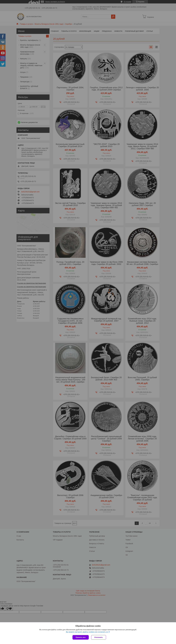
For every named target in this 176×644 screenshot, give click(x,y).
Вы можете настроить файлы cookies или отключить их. (87, 632)
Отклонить (99, 637)
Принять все (81, 637)
